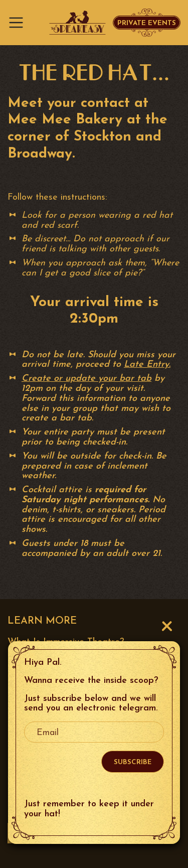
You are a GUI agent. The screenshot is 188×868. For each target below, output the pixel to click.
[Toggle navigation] (19, 23)
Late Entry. (147, 365)
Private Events (147, 23)
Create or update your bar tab (86, 379)
